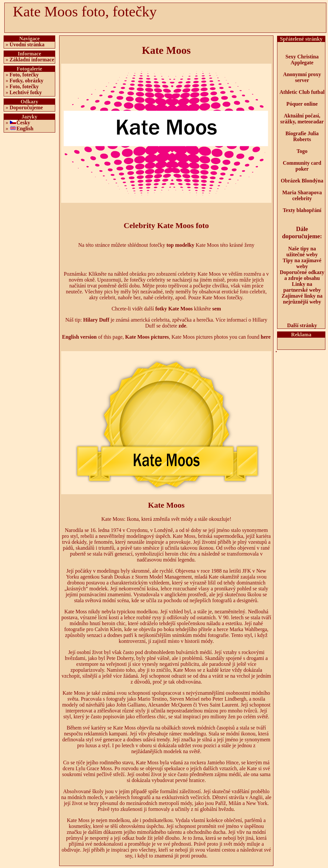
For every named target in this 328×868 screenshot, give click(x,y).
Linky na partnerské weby (302, 287)
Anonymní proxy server (302, 77)
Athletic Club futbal (302, 92)
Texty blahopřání (302, 210)
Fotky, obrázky (26, 81)
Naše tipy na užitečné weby (302, 252)
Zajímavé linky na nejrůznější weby (302, 299)
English (25, 128)
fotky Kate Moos (174, 309)
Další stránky (302, 325)
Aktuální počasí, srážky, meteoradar (302, 119)
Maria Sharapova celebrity (302, 195)
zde (182, 326)
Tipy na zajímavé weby (302, 263)
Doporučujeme (26, 107)
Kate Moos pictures (147, 337)
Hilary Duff (96, 320)
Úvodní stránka (27, 44)
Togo (302, 151)
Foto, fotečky (24, 75)
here (266, 337)
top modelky (180, 245)
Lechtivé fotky (26, 92)
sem (217, 309)
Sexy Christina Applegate (302, 60)
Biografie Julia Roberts (302, 136)
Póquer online (302, 104)
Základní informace (32, 60)
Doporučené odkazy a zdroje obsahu (302, 275)
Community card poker (302, 166)
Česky (23, 123)
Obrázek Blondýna (302, 181)
